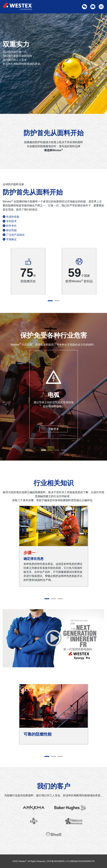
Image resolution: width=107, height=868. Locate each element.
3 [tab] (57, 450)
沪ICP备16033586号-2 (56, 861)
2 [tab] (57, 301)
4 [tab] (64, 450)
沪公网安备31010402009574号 (81, 861)
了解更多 (54, 429)
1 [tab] (50, 301)
